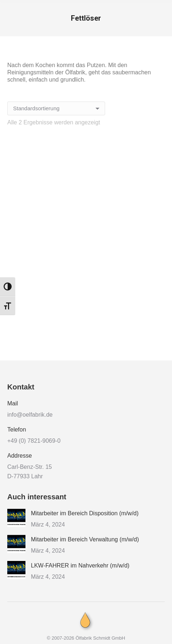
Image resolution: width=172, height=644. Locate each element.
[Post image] (16, 518)
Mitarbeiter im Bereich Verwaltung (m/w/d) (85, 539)
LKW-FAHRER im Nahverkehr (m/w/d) (80, 565)
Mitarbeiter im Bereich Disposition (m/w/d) (85, 513)
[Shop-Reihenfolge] (56, 108)
